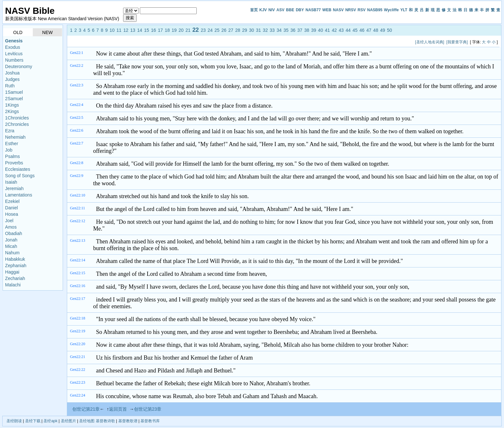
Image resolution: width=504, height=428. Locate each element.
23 (203, 30)
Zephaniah (16, 266)
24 (210, 30)
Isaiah (11, 182)
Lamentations (19, 195)
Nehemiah (15, 137)
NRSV (351, 10)
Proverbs (14, 163)
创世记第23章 (148, 409)
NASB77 (313, 10)
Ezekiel (12, 201)
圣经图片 (68, 421)
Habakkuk (15, 259)
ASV (280, 10)
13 (133, 30)
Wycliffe (392, 10)
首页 (254, 10)
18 (167, 30)
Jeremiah (14, 188)
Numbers (14, 60)
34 (279, 30)
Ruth (10, 86)
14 (140, 30)
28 (238, 30)
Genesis (14, 41)
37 (300, 30)
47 (369, 30)
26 (224, 30)
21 (188, 30)
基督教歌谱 (128, 421)
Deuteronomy (19, 66)
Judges (12, 79)
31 (258, 30)
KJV (263, 10)
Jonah (11, 240)
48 (376, 30)
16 (154, 30)
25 (217, 30)
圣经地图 (87, 421)
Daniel (12, 208)
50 (390, 30)
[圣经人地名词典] (430, 42)
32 (265, 30)
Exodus (13, 47)
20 (181, 30)
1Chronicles (17, 118)
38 (307, 30)
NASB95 (375, 10)
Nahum (12, 253)
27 (231, 30)
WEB (327, 10)
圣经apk (50, 421)
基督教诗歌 (105, 421)
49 (383, 30)
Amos (11, 227)
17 (160, 30)
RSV (362, 10)
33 (272, 30)
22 (195, 30)
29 (245, 30)
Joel (9, 221)
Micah (11, 246)
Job (9, 150)
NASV (338, 10)
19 (174, 30)
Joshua (12, 73)
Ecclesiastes (18, 169)
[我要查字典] (457, 42)
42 (334, 30)
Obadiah (14, 233)
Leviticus (14, 54)
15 (147, 30)
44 (348, 30)
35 (286, 30)
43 (341, 30)
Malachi (13, 285)
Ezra (10, 131)
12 (126, 30)
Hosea (12, 214)
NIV (272, 10)
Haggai (12, 272)
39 (314, 30)
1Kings (12, 105)
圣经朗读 (14, 421)
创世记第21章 (86, 409)
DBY (300, 10)
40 (320, 30)
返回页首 (118, 409)
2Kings (12, 111)
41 (328, 30)
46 (362, 30)
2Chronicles (17, 124)
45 (355, 30)
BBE (290, 10)
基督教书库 (150, 421)
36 (293, 30)
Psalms (13, 156)
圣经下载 (33, 421)
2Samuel (14, 99)
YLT (404, 10)
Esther (12, 144)
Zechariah (15, 278)
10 (112, 30)
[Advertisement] (186, 42)
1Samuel (14, 92)
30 (252, 30)
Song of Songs (20, 176)
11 (119, 30)
